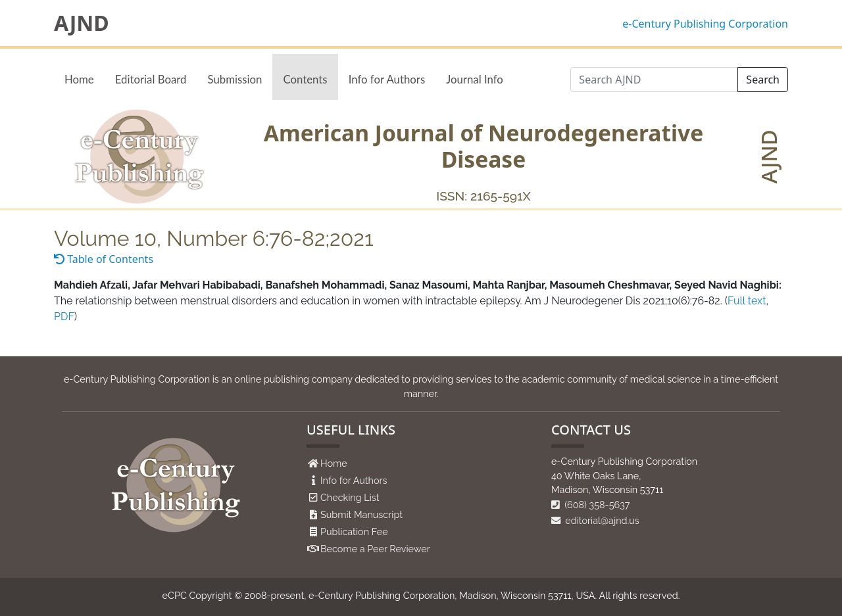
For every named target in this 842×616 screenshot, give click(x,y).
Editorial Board (151, 79)
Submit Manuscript (361, 514)
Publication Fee (354, 532)
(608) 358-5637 (591, 505)
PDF (64, 317)
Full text (747, 301)
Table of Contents (104, 259)
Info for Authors (387, 79)
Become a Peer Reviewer (375, 549)
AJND (82, 23)
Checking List (350, 497)
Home (79, 79)
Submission (235, 79)
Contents (305, 79)
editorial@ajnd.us (595, 520)
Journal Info (475, 79)
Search (763, 80)
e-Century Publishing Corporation (705, 24)
